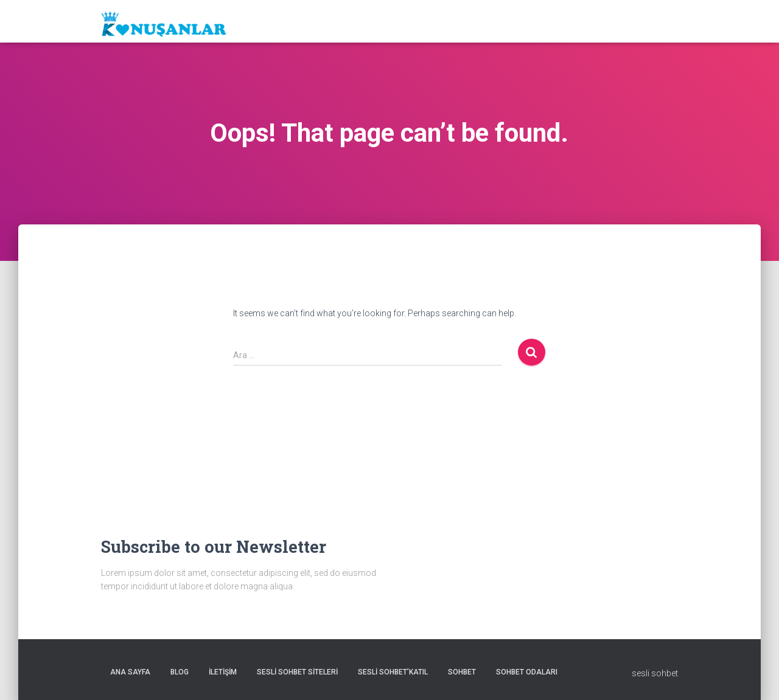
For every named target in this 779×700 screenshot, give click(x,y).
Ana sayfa (130, 672)
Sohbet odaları (527, 672)
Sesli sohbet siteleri (297, 672)
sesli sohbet (655, 673)
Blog (180, 672)
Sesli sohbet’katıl (393, 672)
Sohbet (462, 672)
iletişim (223, 672)
